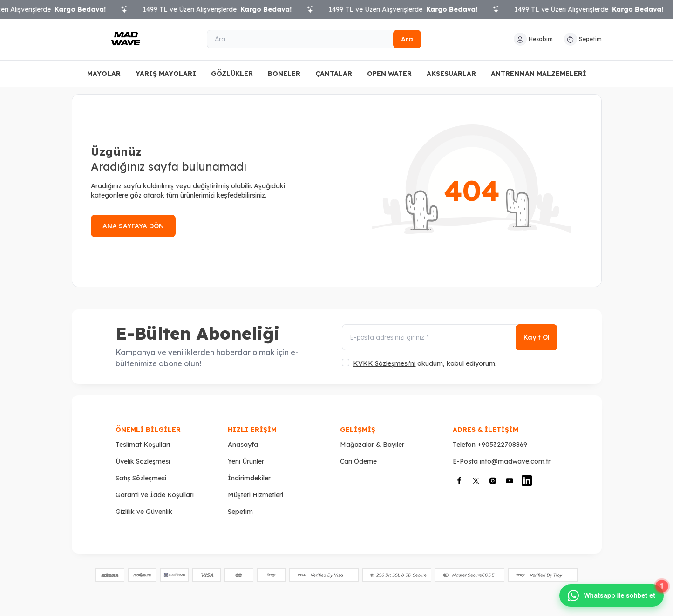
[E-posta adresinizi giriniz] (449, 337)
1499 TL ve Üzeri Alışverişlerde (224, 9)
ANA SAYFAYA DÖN (133, 226)
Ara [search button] (407, 39)
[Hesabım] (533, 39)
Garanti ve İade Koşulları (155, 495)
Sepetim (240, 512)
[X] (476, 481)
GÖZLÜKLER (232, 74)
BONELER (284, 74)
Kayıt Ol (537, 337)
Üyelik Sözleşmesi (143, 461)
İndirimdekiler (249, 478)
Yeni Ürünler (246, 461)
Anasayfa (243, 445)
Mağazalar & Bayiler (372, 445)
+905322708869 (502, 445)
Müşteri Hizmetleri (255, 495)
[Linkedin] (527, 480)
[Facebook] (459, 480)
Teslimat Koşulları (143, 445)
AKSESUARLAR (451, 74)
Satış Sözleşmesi (141, 478)
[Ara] (314, 39)
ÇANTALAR (334, 74)
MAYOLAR (104, 74)
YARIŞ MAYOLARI (166, 74)
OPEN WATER (389, 74)
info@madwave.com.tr (515, 461)
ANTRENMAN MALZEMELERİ (539, 74)
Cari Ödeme (358, 461)
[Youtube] (510, 481)
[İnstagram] (493, 481)
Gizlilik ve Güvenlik (144, 512)
